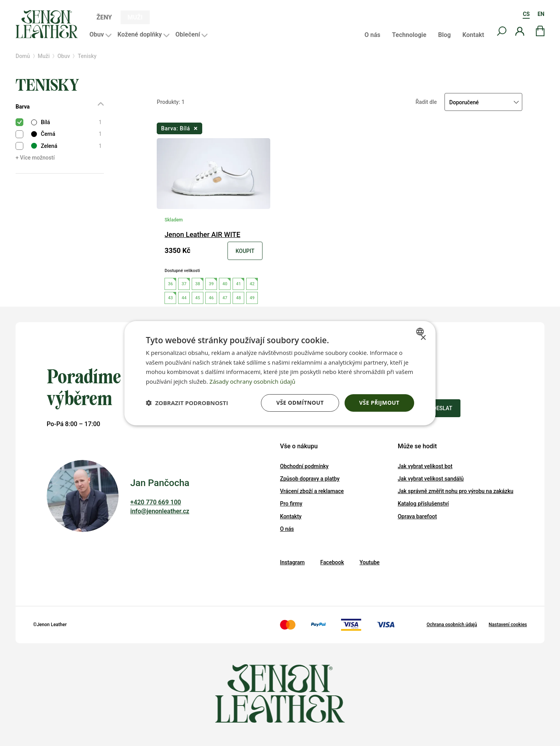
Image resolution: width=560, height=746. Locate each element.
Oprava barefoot (417, 516)
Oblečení (188, 34)
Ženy (104, 17)
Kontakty (291, 516)
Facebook (332, 562)
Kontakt (473, 35)
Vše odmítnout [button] (300, 403)
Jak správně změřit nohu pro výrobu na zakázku (456, 491)
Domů (23, 56)
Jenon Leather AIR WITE (202, 234)
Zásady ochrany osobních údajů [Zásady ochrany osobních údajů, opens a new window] (253, 381)
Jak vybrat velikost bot (425, 466)
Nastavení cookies (508, 625)
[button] (187, 403)
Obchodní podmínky (304, 466)
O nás (372, 35)
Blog (444, 35)
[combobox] (421, 331)
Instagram (292, 562)
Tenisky (87, 56)
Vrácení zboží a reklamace (312, 491)
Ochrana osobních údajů (452, 625)
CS (526, 14)
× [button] (423, 338)
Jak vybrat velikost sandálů (431, 479)
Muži (135, 17)
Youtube (369, 562)
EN (541, 14)
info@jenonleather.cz (160, 511)
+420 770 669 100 (156, 502)
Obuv (97, 34)
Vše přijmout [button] (379, 403)
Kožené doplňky (140, 34)
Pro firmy (291, 504)
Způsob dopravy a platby (310, 479)
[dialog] (280, 373)
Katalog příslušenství (423, 504)
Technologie (409, 35)
